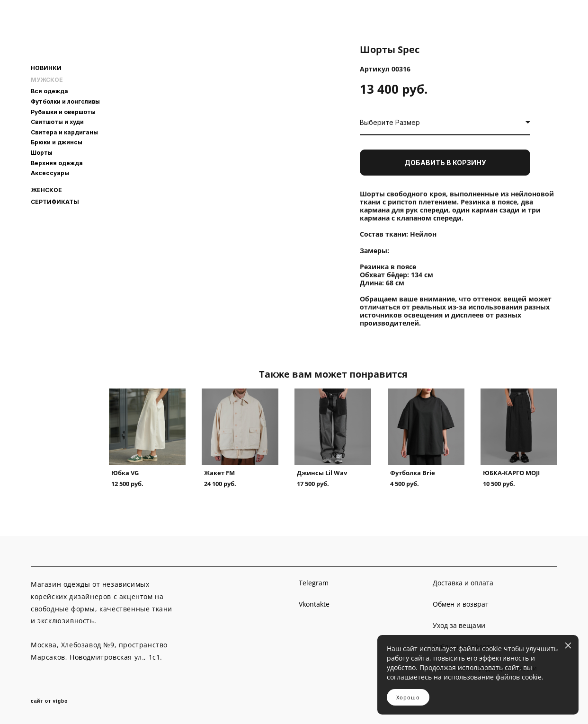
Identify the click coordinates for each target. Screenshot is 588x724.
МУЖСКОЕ (47, 80)
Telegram (314, 583)
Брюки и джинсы (57, 142)
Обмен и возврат (461, 604)
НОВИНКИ (46, 68)
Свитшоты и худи (57, 122)
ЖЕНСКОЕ (46, 190)
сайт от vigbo (49, 701)
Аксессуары (50, 173)
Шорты (42, 153)
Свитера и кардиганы (64, 132)
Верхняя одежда (57, 163)
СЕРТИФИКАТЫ (55, 202)
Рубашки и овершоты (63, 112)
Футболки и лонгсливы (65, 102)
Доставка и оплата (463, 583)
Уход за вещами (459, 625)
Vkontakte (314, 604)
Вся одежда (49, 91)
